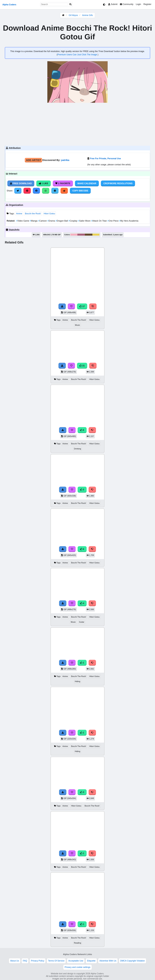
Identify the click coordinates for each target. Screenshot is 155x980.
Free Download (21, 183)
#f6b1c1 (74, 235)
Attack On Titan (99, 221)
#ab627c (81, 235)
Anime (19, 214)
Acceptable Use (76, 961)
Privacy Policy (38, 961)
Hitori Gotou (49, 214)
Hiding (78, 681)
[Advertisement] (77, 124)
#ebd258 (96, 235)
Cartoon (43, 221)
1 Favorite (63, 183)
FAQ (25, 961)
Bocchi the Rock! (33, 214)
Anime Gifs (88, 15)
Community (127, 4)
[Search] (70, 4)
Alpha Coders (9, 5)
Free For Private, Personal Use (105, 159)
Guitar (82, 622)
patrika (65, 160)
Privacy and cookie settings (77, 967)
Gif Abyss (73, 15)
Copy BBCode (80, 191)
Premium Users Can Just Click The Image (77, 55)
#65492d (89, 235)
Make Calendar (87, 183)
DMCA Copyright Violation (133, 961)
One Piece (113, 221)
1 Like (44, 183)
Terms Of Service (56, 961)
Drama (51, 221)
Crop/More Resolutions (118, 183)
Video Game (23, 221)
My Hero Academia (129, 221)
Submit (113, 4)
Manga (34, 221)
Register (147, 4)
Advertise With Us (108, 961)
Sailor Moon (85, 221)
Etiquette (91, 961)
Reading (78, 943)
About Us (15, 961)
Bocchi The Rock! (79, 320)
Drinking (77, 449)
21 (82, 366)
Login (138, 4)
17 (82, 306)
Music (77, 325)
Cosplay (73, 221)
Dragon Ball (62, 221)
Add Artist (33, 160)
